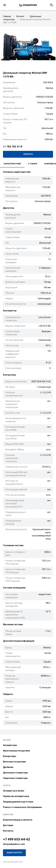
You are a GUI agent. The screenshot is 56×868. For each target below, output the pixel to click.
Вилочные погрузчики (14, 762)
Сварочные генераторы (15, 778)
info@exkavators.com (14, 844)
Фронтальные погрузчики (16, 751)
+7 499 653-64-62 (17, 839)
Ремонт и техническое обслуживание (22, 807)
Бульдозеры (10, 756)
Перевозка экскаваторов (16, 796)
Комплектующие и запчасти (18, 820)
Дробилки (8, 767)
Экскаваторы (10, 745)
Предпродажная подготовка (18, 802)
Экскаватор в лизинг (14, 791)
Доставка (8, 825)
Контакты (8, 831)
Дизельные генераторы (15, 773)
